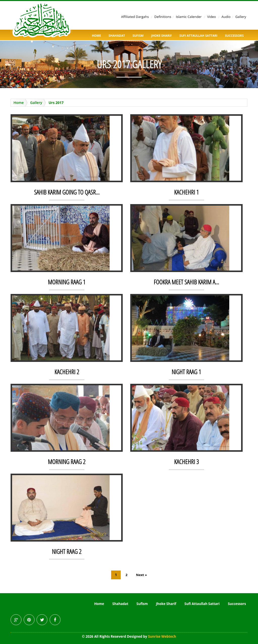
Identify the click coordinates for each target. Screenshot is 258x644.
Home (96, 35)
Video (212, 17)
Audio (226, 17)
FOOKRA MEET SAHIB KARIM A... (186, 282)
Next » (142, 575)
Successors (234, 35)
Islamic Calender (189, 17)
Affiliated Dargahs (135, 17)
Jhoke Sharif (162, 35)
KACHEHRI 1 (186, 192)
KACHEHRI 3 (186, 462)
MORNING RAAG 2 (67, 462)
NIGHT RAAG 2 (67, 551)
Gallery (241, 17)
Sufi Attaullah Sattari (198, 35)
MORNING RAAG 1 (67, 282)
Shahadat (117, 35)
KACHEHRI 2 (67, 372)
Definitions (163, 17)
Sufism (138, 35)
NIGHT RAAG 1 (186, 372)
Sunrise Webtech (162, 636)
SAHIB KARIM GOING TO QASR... (67, 192)
